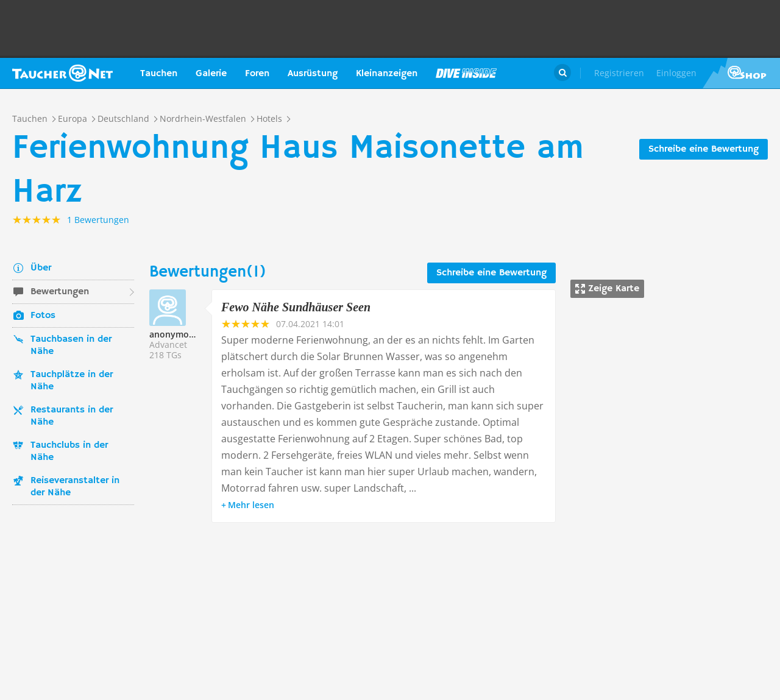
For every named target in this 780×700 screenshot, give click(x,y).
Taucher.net (62, 73)
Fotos (43, 316)
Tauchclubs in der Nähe (69, 451)
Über (41, 268)
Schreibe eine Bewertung (704, 149)
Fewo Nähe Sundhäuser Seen (296, 307)
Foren (257, 74)
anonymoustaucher (190, 334)
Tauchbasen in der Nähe (71, 345)
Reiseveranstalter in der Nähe (75, 487)
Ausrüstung (313, 74)
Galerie (211, 74)
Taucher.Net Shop (741, 73)
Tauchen (159, 74)
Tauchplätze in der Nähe (72, 381)
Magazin (466, 73)
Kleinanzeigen (387, 74)
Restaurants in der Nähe (72, 416)
